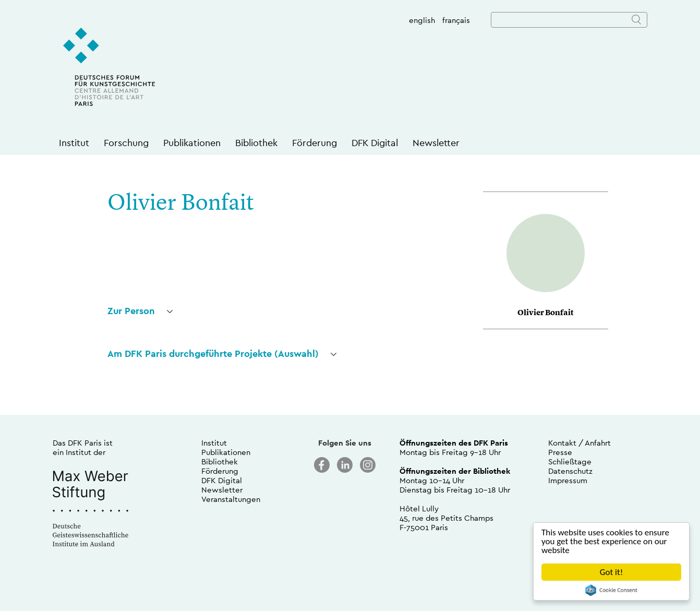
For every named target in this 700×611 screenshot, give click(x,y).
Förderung (315, 143)
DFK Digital (375, 143)
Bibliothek (256, 143)
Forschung (126, 143)
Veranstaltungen (231, 499)
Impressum (568, 480)
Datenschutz (570, 471)
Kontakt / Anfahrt (580, 443)
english (422, 20)
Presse (560, 452)
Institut (74, 143)
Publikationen (192, 143)
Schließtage (570, 462)
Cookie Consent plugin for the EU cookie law (611, 590)
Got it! (611, 572)
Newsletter (436, 143)
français (456, 20)
